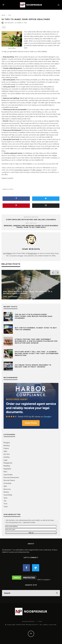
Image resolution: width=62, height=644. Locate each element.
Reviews (6, 492)
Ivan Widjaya (9, 23)
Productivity (7, 483)
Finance (6, 448)
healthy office (8, 189)
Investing (6, 457)
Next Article (31, 223)
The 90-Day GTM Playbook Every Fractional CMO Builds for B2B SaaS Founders (34, 316)
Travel (6, 507)
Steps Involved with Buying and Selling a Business (31, 220)
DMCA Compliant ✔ (44, 580)
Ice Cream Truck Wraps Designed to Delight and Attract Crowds (33, 366)
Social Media (8, 495)
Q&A (5, 486)
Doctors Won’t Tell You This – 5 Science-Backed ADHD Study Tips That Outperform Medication (37, 354)
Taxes (5, 498)
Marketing (7, 466)
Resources (7, 489)
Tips (4, 27)
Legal (5, 460)
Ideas (5, 451)
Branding (7, 446)
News (5, 472)
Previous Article (31, 217)
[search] (57, 593)
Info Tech (7, 454)
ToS (40, 622)
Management (8, 463)
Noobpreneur (32, 253)
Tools (5, 504)
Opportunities (8, 475)
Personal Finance (9, 480)
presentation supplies (22, 170)
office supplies (37, 170)
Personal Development (11, 477)
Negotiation (7, 469)
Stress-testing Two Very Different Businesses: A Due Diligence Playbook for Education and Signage (36, 341)
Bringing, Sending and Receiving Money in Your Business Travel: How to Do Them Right (31, 227)
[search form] (31, 593)
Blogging (7, 443)
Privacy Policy (28, 622)
